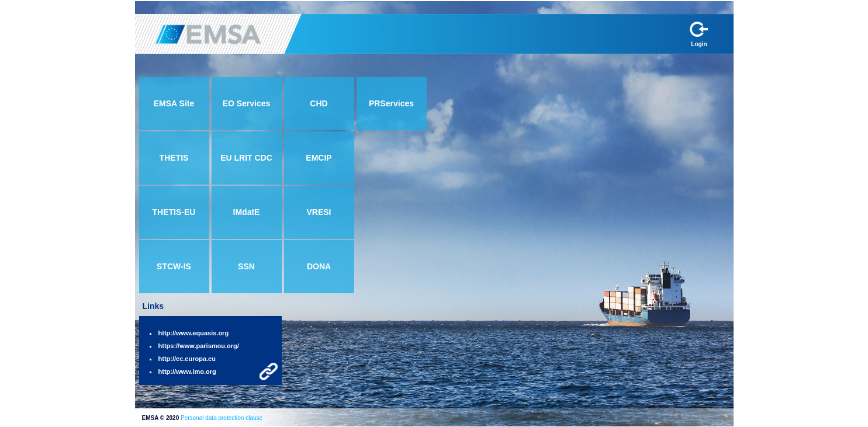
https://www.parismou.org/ (199, 346)
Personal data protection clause (222, 418)
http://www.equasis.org (194, 333)
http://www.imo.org (187, 372)
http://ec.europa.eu (187, 359)
